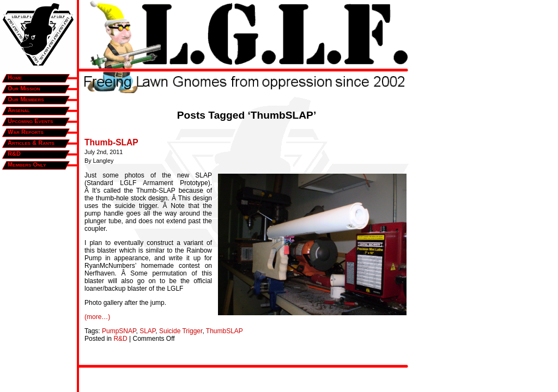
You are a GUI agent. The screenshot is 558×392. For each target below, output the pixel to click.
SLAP (147, 331)
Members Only (27, 164)
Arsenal (19, 110)
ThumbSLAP (225, 331)
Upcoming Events (30, 121)
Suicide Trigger (181, 331)
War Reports (26, 132)
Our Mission (24, 88)
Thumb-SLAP (111, 142)
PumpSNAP (119, 331)
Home (15, 77)
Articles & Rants (31, 143)
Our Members (26, 99)
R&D (14, 154)
